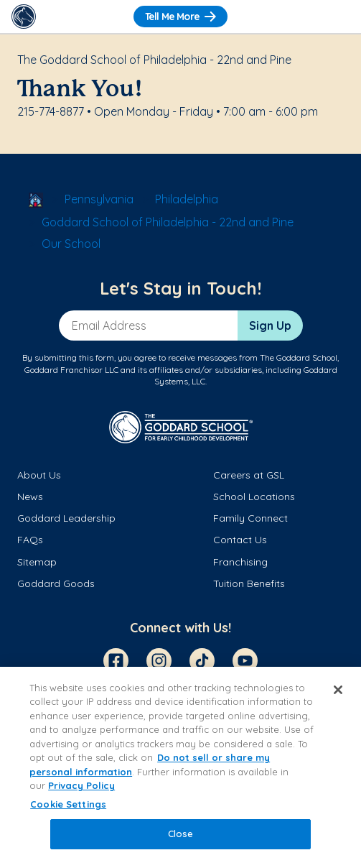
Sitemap (37, 562)
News (30, 497)
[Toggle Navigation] (337, 17)
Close (181, 834)
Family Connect (250, 518)
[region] (180, 767)
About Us (39, 475)
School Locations (254, 497)
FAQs (30, 540)
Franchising (240, 562)
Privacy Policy (81, 785)
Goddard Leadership (66, 518)
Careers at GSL (249, 475)
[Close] (338, 690)
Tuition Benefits (249, 583)
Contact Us (240, 540)
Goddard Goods (56, 583)
